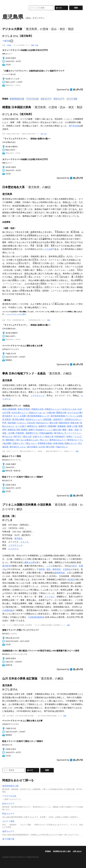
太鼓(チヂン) (38, 437)
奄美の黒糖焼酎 (9, 409)
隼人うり (44, 440)
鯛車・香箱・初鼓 (71, 430)
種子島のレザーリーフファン (67, 433)
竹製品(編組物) (46, 433)
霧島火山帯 (29, 562)
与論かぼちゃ (62, 447)
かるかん (21, 423)
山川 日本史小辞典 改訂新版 (20, 678)
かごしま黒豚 (20, 416)
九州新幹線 (7, 610)
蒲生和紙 (12, 423)
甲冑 (4, 423)
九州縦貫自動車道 (36, 617)
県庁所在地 (74, 126)
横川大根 (50, 447)
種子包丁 (18, 437)
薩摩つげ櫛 (72, 426)
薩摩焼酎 (52, 426)
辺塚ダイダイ (19, 443)
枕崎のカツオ (71, 443)
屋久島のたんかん (18, 447)
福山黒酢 (7, 443)
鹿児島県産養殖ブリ (60, 416)
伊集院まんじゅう (53, 409)
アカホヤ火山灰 (32, 99)
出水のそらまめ (69, 409)
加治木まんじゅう (34, 419)
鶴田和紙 (10, 440)
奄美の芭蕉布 (24, 409)
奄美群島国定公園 (17, 99)
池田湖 (42, 569)
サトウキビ (50, 597)
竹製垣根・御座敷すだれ (27, 433)
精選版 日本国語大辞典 (17, 107)
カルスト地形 (72, 99)
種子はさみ (7, 437)
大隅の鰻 (51, 413)
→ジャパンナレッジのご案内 (16, 314)
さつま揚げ (21, 426)
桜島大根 (75, 423)
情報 (33, 45)
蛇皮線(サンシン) (44, 430)
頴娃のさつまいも (37, 413)
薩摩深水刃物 (14, 430)
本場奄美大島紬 (45, 443)
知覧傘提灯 (60, 437)
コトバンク (13, 8)
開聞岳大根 (61, 413)
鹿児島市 (18, 539)
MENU (4, 2)
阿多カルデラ (59, 99)
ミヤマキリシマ (38, 396)
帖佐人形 (49, 437)
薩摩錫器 (62, 426)
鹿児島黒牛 (7, 416)
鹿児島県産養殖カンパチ (38, 416)
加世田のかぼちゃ (73, 419)
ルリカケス (13, 549)
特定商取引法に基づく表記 (62, 851)
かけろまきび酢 (75, 413)
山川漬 (42, 447)
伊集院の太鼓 (37, 409)
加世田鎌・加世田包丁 (53, 419)
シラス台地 (48, 249)
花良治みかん (42, 423)
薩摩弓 (32, 430)
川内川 (74, 566)
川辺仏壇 (31, 423)
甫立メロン (31, 443)
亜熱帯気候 (60, 573)
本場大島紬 (58, 443)
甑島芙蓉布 (64, 423)
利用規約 (48, 851)
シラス (50, 566)
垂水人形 (27, 437)
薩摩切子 (43, 426)
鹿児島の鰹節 (18, 419)
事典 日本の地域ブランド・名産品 (24, 373)
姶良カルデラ (46, 99)
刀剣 (17, 440)
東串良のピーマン (75, 440)
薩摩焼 (24, 430)
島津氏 (71, 580)
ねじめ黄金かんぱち (30, 440)
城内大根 (57, 430)
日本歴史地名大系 (13, 187)
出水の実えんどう (20, 413)
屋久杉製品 (32, 447)
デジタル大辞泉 (12, 29)
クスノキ (24, 542)
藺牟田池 (57, 569)
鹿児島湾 (6, 566)
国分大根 (54, 423)
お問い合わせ (77, 851)
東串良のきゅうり (58, 440)
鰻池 (49, 569)
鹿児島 (7, 41)
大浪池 (66, 569)
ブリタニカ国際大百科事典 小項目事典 (27, 505)
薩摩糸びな (32, 426)
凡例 (37, 45)
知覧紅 (70, 437)
